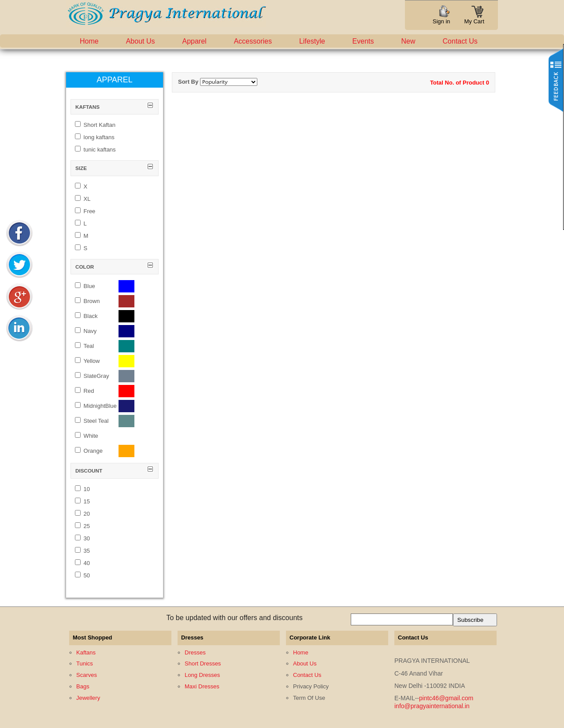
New (408, 41)
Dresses (195, 652)
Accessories (253, 41)
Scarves (87, 675)
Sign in (442, 21)
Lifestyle (312, 41)
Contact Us (460, 41)
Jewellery (88, 698)
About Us (141, 41)
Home (89, 41)
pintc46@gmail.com (446, 698)
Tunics (85, 663)
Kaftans (86, 652)
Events (363, 41)
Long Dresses (202, 675)
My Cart (475, 19)
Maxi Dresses (202, 686)
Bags (83, 686)
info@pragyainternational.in (432, 706)
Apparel (195, 41)
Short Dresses (203, 663)
